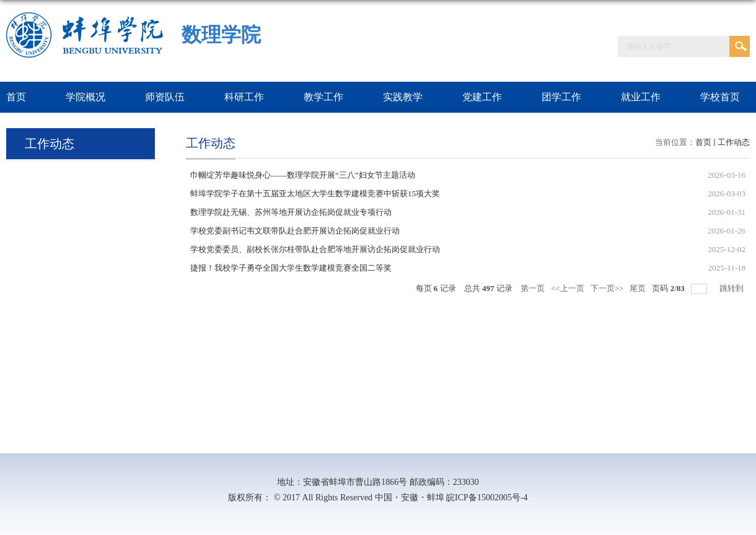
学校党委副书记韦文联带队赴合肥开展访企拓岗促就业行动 (295, 231)
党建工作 (482, 97)
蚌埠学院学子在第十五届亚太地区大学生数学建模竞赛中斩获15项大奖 (315, 194)
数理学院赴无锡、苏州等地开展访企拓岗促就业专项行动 (291, 212)
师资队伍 (165, 97)
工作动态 (734, 142)
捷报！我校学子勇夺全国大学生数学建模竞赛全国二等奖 (291, 268)
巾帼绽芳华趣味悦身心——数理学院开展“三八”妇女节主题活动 (303, 175)
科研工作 (244, 97)
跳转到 (732, 288)
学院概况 (86, 97)
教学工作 (323, 97)
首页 (703, 142)
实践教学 (403, 97)
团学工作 (561, 97)
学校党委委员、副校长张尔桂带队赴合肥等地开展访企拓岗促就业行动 (315, 249)
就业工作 (641, 97)
